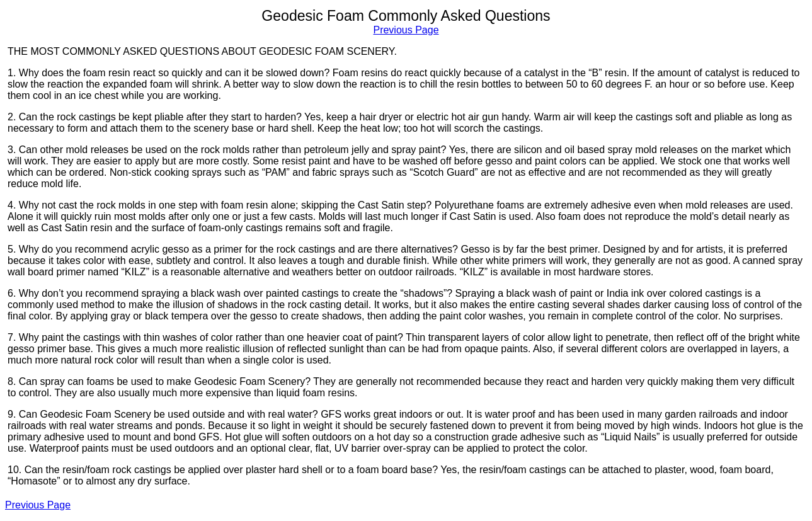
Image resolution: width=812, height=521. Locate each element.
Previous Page (406, 30)
